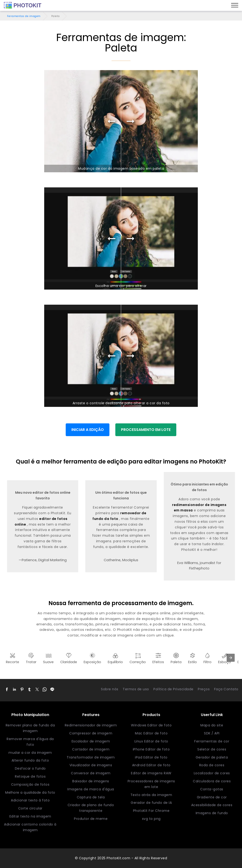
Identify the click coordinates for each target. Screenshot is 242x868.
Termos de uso (136, 689)
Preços (204, 689)
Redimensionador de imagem (91, 725)
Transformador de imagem (91, 757)
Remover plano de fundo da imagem (30, 728)
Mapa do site (212, 725)
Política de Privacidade (173, 689)
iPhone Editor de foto (151, 749)
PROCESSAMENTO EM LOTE (146, 430)
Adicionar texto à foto (30, 800)
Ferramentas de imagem (24, 16)
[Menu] (235, 5)
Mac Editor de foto (151, 733)
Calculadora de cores (212, 781)
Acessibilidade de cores (212, 805)
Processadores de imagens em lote (151, 784)
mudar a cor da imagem (30, 753)
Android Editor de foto (151, 765)
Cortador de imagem (91, 749)
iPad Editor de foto (151, 757)
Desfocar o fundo (30, 768)
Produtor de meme (91, 819)
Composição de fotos (30, 784)
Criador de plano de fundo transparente (91, 808)
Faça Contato (226, 689)
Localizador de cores (212, 773)
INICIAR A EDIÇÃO (88, 430)
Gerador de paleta (212, 757)
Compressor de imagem (91, 733)
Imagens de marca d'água (91, 789)
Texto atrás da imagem (151, 795)
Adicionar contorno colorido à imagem (30, 827)
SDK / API (212, 733)
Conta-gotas (212, 789)
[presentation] (231, 658)
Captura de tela (91, 797)
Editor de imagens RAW (151, 773)
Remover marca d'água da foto (30, 742)
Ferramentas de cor (212, 741)
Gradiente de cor (212, 797)
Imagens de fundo (212, 813)
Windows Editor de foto (151, 725)
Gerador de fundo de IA (151, 803)
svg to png (151, 819)
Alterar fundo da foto (30, 760)
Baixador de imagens (91, 781)
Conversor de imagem (91, 773)
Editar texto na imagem (30, 816)
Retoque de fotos (30, 776)
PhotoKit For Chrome (151, 811)
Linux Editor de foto (151, 741)
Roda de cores (212, 765)
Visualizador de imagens (91, 765)
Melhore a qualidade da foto (30, 792)
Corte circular (30, 808)
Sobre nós (110, 689)
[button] (7, 689)
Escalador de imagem (91, 741)
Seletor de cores (212, 749)
